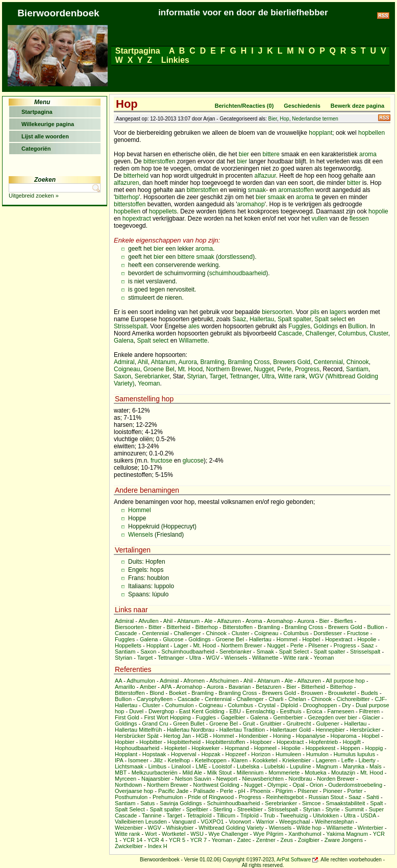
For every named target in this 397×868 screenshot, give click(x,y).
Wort (151, 834)
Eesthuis (290, 711)
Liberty (367, 760)
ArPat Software (294, 860)
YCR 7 (198, 840)
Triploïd (250, 815)
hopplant (320, 133)
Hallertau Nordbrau (191, 730)
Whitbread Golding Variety (231, 828)
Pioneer (333, 791)
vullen (320, 219)
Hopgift (352, 742)
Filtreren (369, 711)
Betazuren (268, 687)
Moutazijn (343, 773)
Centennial (328, 362)
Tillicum (226, 815)
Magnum (327, 766)
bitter (354, 183)
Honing (282, 736)
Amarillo (125, 687)
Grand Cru (155, 724)
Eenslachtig (260, 711)
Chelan (297, 699)
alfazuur (265, 176)
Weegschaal (294, 822)
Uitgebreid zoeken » (34, 196)
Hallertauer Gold (290, 730)
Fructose (358, 633)
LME (201, 766)
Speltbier (197, 809)
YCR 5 (177, 840)
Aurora (188, 362)
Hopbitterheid (184, 742)
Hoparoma (344, 736)
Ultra (268, 376)
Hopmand (237, 748)
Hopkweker (205, 748)
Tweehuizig (294, 815)
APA (166, 687)
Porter (355, 791)
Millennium (250, 773)
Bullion (357, 326)
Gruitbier (270, 724)
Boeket (178, 693)
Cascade (290, 333)
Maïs (376, 766)
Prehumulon (168, 797)
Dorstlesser (328, 633)
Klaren (240, 760)
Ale (209, 621)
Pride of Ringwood (211, 797)
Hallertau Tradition (242, 730)
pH (242, 791)
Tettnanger (244, 376)
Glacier (371, 717)
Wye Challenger (229, 834)
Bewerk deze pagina (357, 106)
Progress (307, 369)
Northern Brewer (228, 369)
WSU (197, 834)
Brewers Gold (292, 362)
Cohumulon (179, 705)
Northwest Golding (216, 785)
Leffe (348, 760)
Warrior (265, 822)
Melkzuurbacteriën (155, 773)
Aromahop (280, 621)
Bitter (155, 627)
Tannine (152, 815)
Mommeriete (284, 773)
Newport (227, 779)
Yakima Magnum (347, 834)
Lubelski (275, 766)
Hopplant (158, 645)
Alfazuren (229, 621)
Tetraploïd (199, 815)
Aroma (254, 621)
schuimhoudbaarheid (238, 273)
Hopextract (339, 639)
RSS (384, 118)
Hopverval (184, 754)
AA (118, 681)
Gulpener (327, 724)
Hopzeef (235, 754)
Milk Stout (219, 773)
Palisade (204, 791)
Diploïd (289, 705)
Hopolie (367, 639)
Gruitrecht (299, 724)
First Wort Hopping (167, 717)
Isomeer (138, 760)
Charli (276, 699)
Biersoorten (129, 627)
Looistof (222, 766)
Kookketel (265, 760)
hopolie (378, 211)
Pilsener (318, 645)
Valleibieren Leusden (141, 822)
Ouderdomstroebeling (355, 785)
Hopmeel (265, 748)
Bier (273, 119)
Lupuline (301, 766)
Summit (354, 809)
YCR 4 (156, 840)
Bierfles (344, 621)
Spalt (376, 803)
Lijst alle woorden (45, 136)
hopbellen (371, 133)
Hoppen (350, 748)
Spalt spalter (294, 319)
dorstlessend (235, 257)
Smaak (265, 652)
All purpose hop (345, 681)
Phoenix (260, 791)
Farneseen (341, 711)
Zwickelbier (129, 846)
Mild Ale (192, 773)
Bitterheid (179, 627)
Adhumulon (141, 681)
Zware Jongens (344, 840)
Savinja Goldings (181, 803)
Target (218, 376)
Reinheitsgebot (285, 797)
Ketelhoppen (211, 760)
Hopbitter (151, 742)
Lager (181, 645)
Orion (317, 785)
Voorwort (240, 822)
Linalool (181, 766)
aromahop (251, 204)
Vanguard (184, 822)
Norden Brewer (336, 779)
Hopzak (210, 754)
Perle (284, 369)
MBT (121, 773)
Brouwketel (342, 693)
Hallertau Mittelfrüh (138, 730)
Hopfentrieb (323, 742)
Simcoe (312, 803)
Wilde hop (309, 828)
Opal (299, 785)
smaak (257, 190)
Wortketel (173, 834)
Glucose (173, 639)
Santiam (357, 369)
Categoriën (36, 149)
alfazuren (126, 183)
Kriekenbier (296, 760)
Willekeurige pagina (48, 124)
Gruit (249, 724)
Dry (346, 705)
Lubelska (248, 766)
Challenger (320, 333)
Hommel (140, 510)
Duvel (136, 711)
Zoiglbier (309, 840)
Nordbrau (301, 779)
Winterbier (370, 828)
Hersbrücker (365, 730)
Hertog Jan (177, 736)
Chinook (358, 362)
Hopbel (312, 639)
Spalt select (331, 319)
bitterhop (127, 197)
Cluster (378, 333)
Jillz (158, 760)
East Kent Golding (202, 711)
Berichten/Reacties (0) (244, 106)
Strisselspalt (130, 326)
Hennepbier (330, 730)
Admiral (124, 362)
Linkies (175, 60)
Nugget (264, 369)
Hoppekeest (321, 748)
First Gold (127, 717)
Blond (157, 693)
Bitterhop (207, 627)
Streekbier (250, 809)
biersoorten (277, 312)
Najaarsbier (156, 779)
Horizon (261, 754)
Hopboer (261, 742)
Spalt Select (294, 652)
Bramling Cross (249, 362)
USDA (368, 815)
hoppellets (163, 211)
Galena (124, 341)
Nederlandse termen (315, 119)
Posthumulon (131, 797)
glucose (193, 461)
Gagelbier (233, 717)
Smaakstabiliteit (345, 803)
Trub (269, 815)
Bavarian (240, 687)
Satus (147, 803)
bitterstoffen (159, 161)
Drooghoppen (320, 705)
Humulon (317, 754)
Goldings (326, 326)
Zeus (287, 840)
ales (194, 326)
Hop (284, 119)
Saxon (122, 376)
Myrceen (126, 779)
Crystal (267, 705)
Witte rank (292, 376)
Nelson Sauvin (193, 779)
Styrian (196, 376)
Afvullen (148, 621)
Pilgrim (284, 791)
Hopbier (125, 742)
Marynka (354, 766)
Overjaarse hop (134, 791)
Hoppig (374, 748)
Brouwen (312, 693)
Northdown (128, 785)
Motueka (315, 773)
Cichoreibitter (353, 699)
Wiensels (141, 535)
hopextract (137, 219)
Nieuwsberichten (263, 779)
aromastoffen (296, 190)
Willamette (193, 341)
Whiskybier (180, 828)
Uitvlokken (326, 815)
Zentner (266, 840)
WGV (213, 658)
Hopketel (175, 748)
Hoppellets (128, 645)
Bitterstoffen (238, 627)
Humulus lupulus (354, 754)
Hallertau (262, 319)
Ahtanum (163, 362)
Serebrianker (152, 376)
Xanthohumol (305, 834)
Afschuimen (224, 681)
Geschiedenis (302, 106)
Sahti (373, 797)
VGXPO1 (212, 822)
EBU (235, 711)
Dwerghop (161, 711)
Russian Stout (326, 797)
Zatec (244, 840)
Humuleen (288, 754)
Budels (369, 693)
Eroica (314, 711)
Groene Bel (159, 369)
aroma (368, 154)
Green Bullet (189, 724)
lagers (338, 312)
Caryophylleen (155, 699)
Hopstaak (154, 754)
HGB (202, 736)
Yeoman (149, 383)
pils (315, 312)
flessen (359, 219)
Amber (148, 687)
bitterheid (136, 176)
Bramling (212, 362)
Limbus (157, 766)
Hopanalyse (311, 736)
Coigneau (127, 369)
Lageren (326, 760)
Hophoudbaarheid (137, 748)
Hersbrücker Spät (137, 736)
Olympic (278, 785)
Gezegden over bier (332, 717)
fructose (162, 461)
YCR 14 (133, 840)
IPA (119, 760)
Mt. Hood (190, 369)
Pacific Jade (173, 791)
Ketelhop (179, 760)
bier (244, 154)
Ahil (143, 362)
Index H (158, 846)
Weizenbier (129, 828)
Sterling (223, 809)
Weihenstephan (334, 822)
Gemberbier (288, 717)
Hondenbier (253, 736)
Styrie (333, 809)
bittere (271, 154)
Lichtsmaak (129, 766)
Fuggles (299, 326)
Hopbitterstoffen (225, 742)
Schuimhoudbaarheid (188, 652)
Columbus (352, 333)
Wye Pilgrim (269, 834)
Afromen (194, 681)
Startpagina (138, 51)
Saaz (239, 319)
